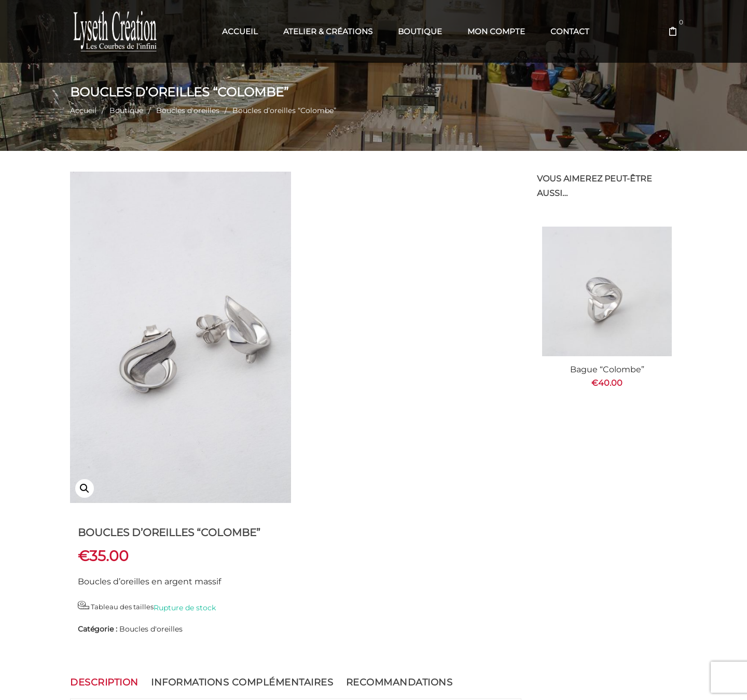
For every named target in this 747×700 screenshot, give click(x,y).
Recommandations (399, 530)
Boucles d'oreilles (188, 110)
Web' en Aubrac (390, 680)
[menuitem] (240, 32)
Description (104, 530)
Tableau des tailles (344, 256)
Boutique (126, 110)
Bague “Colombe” (607, 369)
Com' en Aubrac (444, 680)
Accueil (83, 110)
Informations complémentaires (242, 530)
